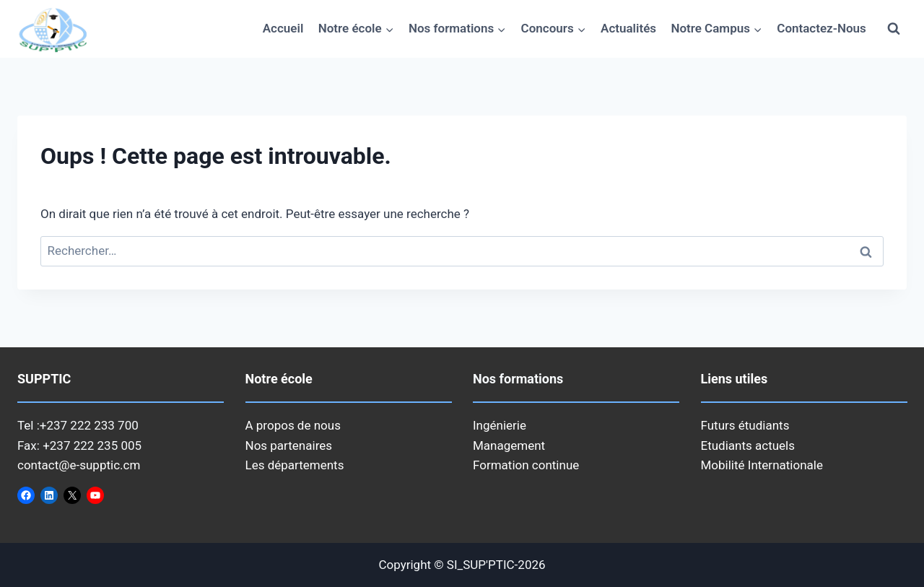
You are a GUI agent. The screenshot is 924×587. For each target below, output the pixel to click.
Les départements (295, 465)
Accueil (283, 28)
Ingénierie (500, 425)
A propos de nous (293, 425)
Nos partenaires (289, 445)
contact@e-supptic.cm (79, 465)
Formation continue (526, 465)
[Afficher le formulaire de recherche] (894, 29)
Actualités (628, 28)
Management (509, 445)
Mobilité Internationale (762, 465)
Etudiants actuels (748, 445)
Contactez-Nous (821, 28)
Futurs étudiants (745, 425)
